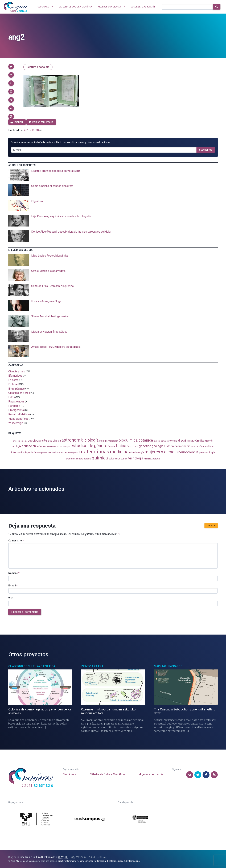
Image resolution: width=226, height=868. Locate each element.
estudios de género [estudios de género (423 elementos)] (89, 446)
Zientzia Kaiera (92, 666)
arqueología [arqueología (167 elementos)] (33, 441)
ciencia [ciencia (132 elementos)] (173, 441)
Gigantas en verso (19, 393)
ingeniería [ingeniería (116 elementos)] (30, 452)
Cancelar (211, 526)
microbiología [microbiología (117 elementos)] (137, 452)
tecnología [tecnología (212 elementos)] (136, 458)
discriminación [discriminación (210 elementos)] (188, 440)
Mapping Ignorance (168, 666)
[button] (11, 67)
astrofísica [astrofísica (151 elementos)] (54, 441)
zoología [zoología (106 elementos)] (156, 459)
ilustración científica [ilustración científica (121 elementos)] (202, 446)
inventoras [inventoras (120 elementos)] (61, 452)
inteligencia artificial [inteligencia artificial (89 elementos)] (46, 453)
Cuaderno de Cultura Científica (32, 666)
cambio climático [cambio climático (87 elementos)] (161, 441)
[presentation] (113, 175)
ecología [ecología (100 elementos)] (17, 446)
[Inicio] (15, 7)
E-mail (13, 586)
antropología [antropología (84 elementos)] (19, 441)
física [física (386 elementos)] (121, 446)
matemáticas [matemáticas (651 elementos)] (94, 452)
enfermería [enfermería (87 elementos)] (42, 447)
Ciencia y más (17, 371)
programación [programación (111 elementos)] (73, 459)
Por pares (14, 406)
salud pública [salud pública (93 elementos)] (121, 459)
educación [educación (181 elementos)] (29, 446)
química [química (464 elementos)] (100, 458)
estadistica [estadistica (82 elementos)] (52, 447)
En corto (13, 380)
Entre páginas (17, 388)
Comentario (16, 541)
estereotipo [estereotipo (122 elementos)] (63, 446)
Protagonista (16, 410)
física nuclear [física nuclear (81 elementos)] (133, 447)
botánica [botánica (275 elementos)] (146, 440)
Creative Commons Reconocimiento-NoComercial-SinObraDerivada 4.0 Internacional (99, 861)
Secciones (69, 774)
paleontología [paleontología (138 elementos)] (207, 452)
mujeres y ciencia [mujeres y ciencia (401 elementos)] (161, 452)
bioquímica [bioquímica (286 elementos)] (128, 440)
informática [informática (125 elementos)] (18, 452)
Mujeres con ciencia (151, 774)
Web (11, 598)
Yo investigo (16, 423)
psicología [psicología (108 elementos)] (86, 459)
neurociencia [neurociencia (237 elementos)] (188, 452)
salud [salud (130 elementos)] (112, 459)
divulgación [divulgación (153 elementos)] (206, 441)
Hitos (12, 397)
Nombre (14, 573)
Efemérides (15, 376)
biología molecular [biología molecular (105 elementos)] (109, 441)
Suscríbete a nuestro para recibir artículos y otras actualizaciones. (61, 142)
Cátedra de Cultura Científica (107, 774)
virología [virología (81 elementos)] (147, 459)
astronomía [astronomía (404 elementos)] (73, 440)
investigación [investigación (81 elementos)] (73, 453)
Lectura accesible (38, 67)
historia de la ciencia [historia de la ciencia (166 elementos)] (177, 446)
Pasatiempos (16, 402)
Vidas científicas (18, 419)
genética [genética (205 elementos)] (145, 446)
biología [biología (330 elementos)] (91, 440)
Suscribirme (206, 150)
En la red (13, 384)
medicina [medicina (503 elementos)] (119, 452)
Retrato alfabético (19, 414)
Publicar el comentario (25, 612)
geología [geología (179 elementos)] (158, 446)
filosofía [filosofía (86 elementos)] (112, 447)
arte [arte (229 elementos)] (44, 440)
